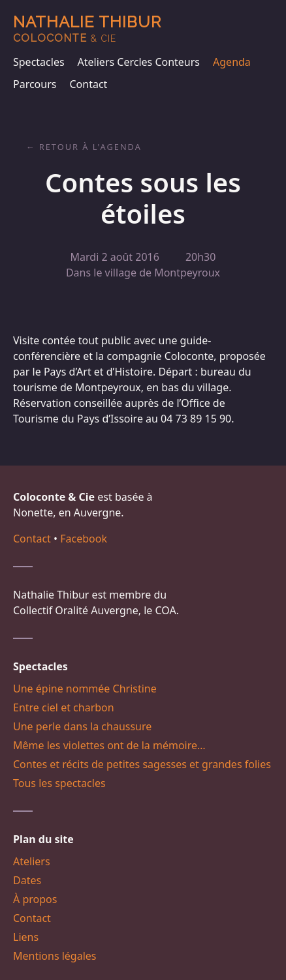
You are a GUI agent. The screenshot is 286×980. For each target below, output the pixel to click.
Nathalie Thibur (87, 28)
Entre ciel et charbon (64, 707)
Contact (88, 84)
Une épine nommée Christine (85, 689)
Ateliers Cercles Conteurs (139, 62)
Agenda (232, 62)
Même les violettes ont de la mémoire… (109, 745)
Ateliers (32, 861)
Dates (27, 880)
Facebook (84, 539)
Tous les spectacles (59, 783)
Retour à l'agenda (90, 147)
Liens (26, 937)
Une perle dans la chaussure (82, 726)
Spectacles (39, 62)
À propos (35, 899)
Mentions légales (55, 956)
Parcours (35, 84)
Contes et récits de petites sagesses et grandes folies (142, 764)
